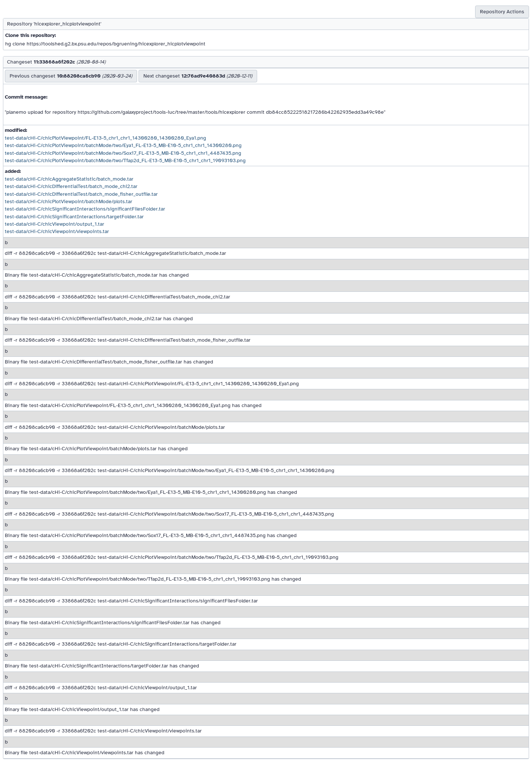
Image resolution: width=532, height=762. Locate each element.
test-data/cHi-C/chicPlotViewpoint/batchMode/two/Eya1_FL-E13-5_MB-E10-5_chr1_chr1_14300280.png (123, 145)
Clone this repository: (30, 35)
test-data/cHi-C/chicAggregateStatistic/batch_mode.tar (69, 179)
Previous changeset (71, 76)
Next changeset (198, 76)
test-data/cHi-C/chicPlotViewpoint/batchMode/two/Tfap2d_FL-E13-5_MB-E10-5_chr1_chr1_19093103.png (125, 160)
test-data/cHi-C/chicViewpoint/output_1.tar (54, 224)
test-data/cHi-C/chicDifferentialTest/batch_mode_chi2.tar (71, 186)
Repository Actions (502, 12)
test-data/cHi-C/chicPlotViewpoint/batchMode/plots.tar (69, 201)
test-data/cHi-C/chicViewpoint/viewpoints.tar (57, 231)
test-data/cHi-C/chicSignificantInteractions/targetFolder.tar (74, 217)
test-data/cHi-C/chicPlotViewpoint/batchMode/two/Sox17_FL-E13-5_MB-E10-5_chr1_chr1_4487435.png (123, 153)
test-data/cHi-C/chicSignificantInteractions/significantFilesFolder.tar (85, 209)
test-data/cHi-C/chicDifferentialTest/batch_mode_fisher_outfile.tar (81, 194)
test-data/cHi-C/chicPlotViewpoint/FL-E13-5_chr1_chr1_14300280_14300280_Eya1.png (105, 138)
